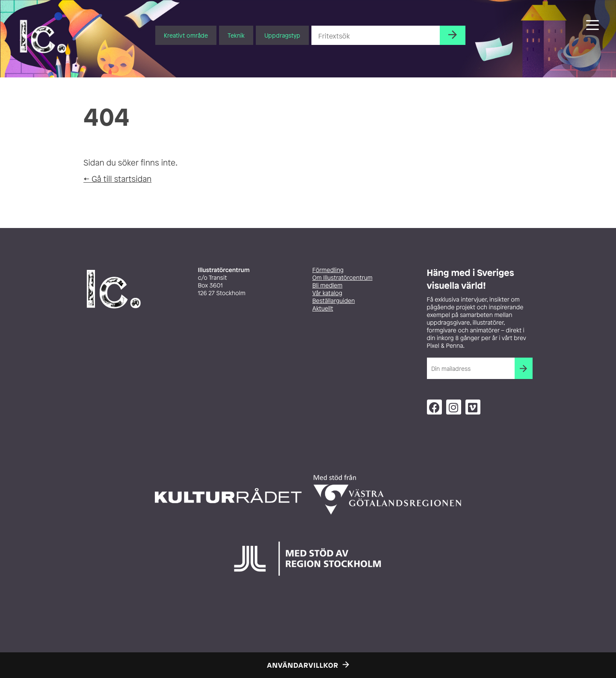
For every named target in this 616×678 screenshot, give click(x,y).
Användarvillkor (303, 665)
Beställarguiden (333, 301)
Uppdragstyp (282, 35)
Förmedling (328, 270)
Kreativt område (186, 35)
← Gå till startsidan (117, 179)
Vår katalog (327, 293)
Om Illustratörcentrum (342, 278)
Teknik (236, 35)
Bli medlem (327, 286)
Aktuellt (323, 309)
